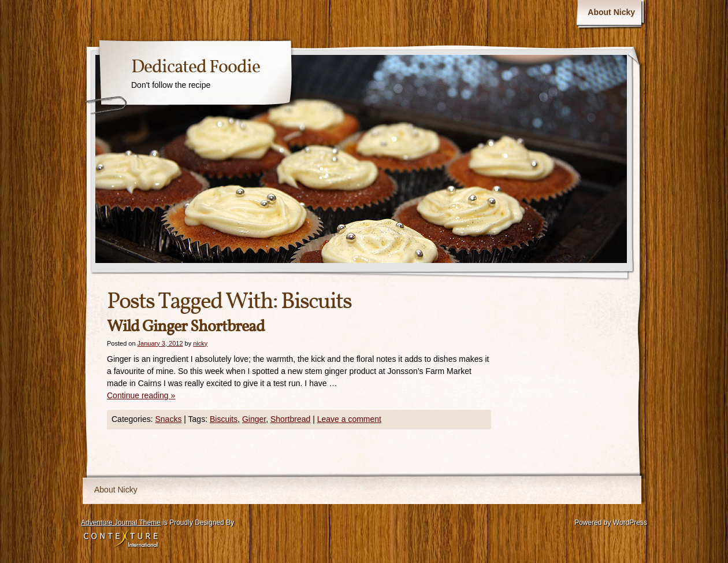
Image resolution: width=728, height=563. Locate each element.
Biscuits (224, 419)
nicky (200, 343)
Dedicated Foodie (196, 68)
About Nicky (611, 12)
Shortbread (290, 419)
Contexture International (121, 539)
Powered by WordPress (611, 523)
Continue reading (141, 395)
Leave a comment (349, 419)
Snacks (168, 419)
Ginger (254, 419)
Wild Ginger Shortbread (186, 327)
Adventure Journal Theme (121, 523)
